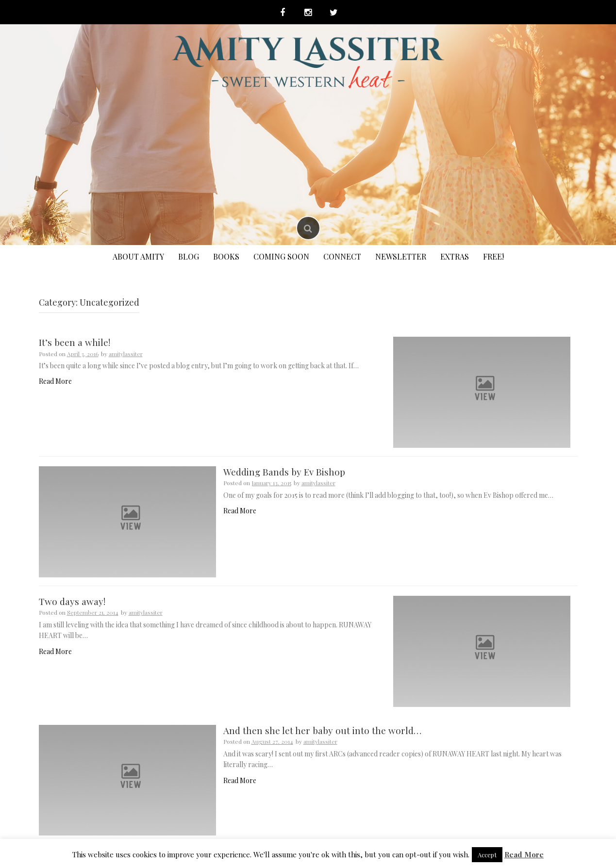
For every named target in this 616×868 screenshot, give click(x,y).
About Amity (138, 256)
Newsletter (401, 256)
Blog (189, 256)
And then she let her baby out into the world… (322, 730)
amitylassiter (126, 354)
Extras (455, 256)
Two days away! (72, 601)
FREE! (493, 256)
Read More (55, 381)
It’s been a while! (75, 342)
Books (226, 256)
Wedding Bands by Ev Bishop (284, 472)
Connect (342, 256)
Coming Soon (281, 256)
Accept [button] (487, 855)
